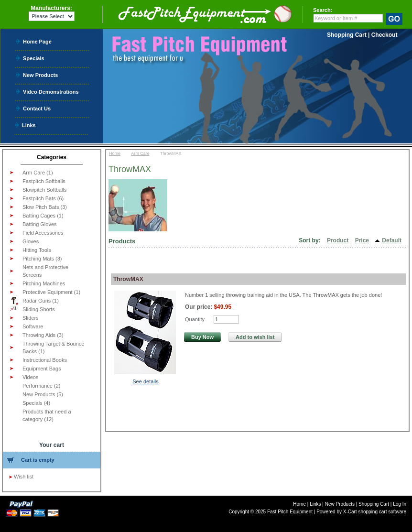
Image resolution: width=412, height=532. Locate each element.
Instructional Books (45, 360)
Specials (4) (36, 403)
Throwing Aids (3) (43, 335)
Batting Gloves (40, 224)
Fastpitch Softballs (44, 181)
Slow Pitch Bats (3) (45, 207)
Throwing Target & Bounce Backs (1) (53, 347)
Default (392, 240)
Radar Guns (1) (34, 301)
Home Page (37, 41)
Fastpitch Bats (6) (43, 198)
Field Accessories (43, 233)
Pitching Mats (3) (42, 259)
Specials (34, 58)
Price (362, 240)
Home (115, 153)
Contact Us (37, 108)
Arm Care (140, 153)
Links (29, 125)
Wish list (24, 477)
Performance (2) (41, 386)
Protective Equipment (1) (51, 292)
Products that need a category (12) (47, 415)
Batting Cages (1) (43, 216)
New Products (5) (43, 394)
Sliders (31, 318)
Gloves (31, 241)
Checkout (385, 35)
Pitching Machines (44, 283)
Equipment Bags (42, 369)
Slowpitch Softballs (44, 190)
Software (33, 326)
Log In (400, 504)
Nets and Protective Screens (45, 271)
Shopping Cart (347, 35)
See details (145, 381)
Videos (30, 377)
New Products (40, 75)
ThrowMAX (128, 279)
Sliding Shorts (33, 309)
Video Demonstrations (51, 92)
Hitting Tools (37, 250)
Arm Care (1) (38, 173)
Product (338, 240)
